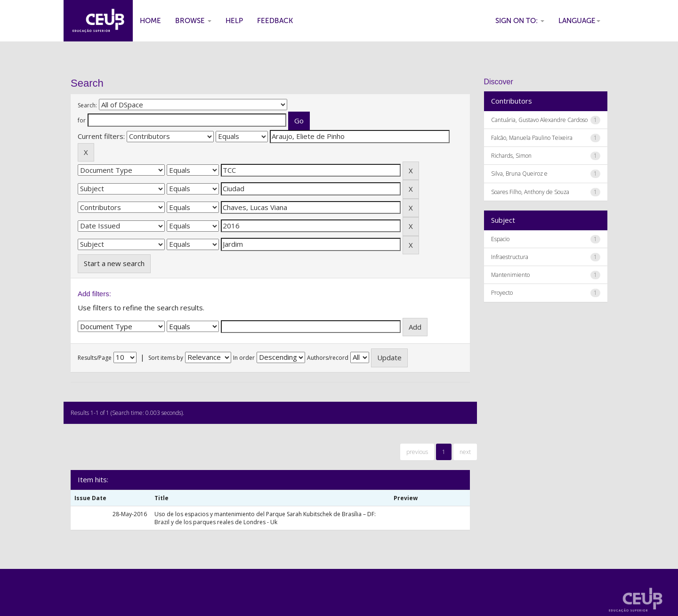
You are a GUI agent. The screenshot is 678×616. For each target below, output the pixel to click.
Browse (193, 21)
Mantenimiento (510, 275)
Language (579, 21)
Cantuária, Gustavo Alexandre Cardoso (539, 120)
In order (244, 358)
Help (234, 21)
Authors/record (328, 358)
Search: (87, 105)
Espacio (500, 239)
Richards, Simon (511, 156)
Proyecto (502, 293)
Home (150, 21)
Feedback (275, 21)
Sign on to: (520, 21)
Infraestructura (510, 257)
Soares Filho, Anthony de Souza (530, 192)
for (82, 120)
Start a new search (114, 263)
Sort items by (166, 358)
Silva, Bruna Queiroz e (519, 174)
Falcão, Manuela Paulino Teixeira (532, 138)
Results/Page (95, 358)
